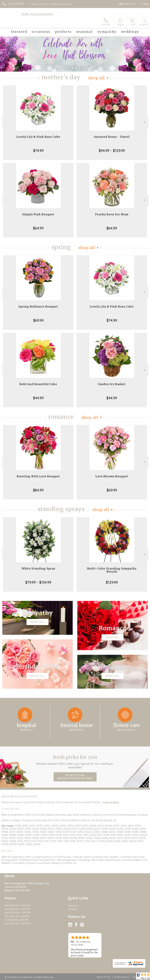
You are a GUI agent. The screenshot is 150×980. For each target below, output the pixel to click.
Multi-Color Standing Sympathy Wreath (112, 570)
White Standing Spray (38, 568)
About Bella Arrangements (19, 796)
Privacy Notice (122, 977)
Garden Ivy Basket (112, 384)
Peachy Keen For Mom (112, 214)
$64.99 (38, 228)
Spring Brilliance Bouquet (38, 307)
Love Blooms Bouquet (112, 476)
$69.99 (38, 320)
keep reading (111, 802)
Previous (5, 123)
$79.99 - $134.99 (38, 582)
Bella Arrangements (37, 14)
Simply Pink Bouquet (38, 214)
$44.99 (38, 398)
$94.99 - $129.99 (112, 151)
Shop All (97, 78)
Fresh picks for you (75, 762)
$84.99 (38, 490)
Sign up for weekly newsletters (75, 777)
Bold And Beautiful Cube (38, 384)
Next (145, 123)
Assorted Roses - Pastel (112, 137)
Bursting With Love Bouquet (38, 476)
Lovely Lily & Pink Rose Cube (38, 137)
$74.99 (38, 151)
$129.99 (112, 582)
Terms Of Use (103, 977)
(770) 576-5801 (16, 4)
